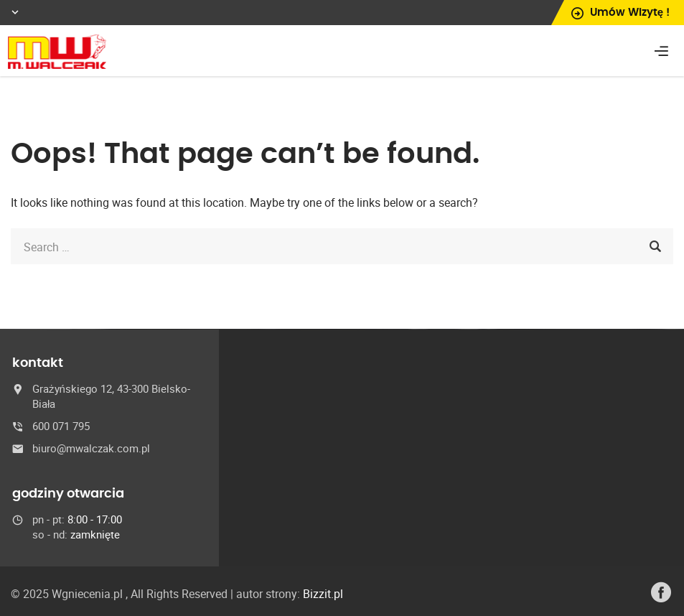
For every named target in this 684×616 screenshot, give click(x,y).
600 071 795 (61, 426)
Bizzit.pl (323, 594)
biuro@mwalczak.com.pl (91, 448)
